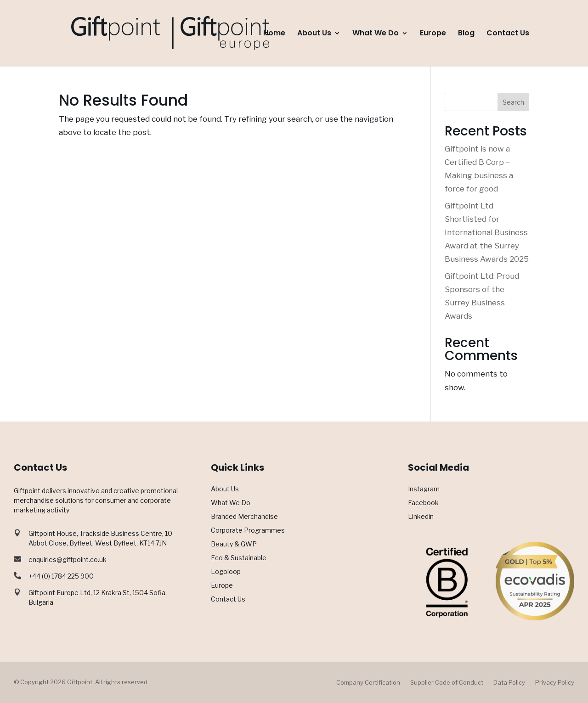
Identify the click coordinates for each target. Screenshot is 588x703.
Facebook (423, 503)
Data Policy (509, 683)
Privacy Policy (555, 683)
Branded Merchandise (244, 517)
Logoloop (226, 572)
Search (513, 102)
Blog (466, 34)
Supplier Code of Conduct (447, 683)
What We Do (376, 34)
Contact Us (508, 34)
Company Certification (368, 683)
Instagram (424, 489)
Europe (433, 34)
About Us (314, 34)
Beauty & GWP (234, 544)
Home (274, 34)
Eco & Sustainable (239, 558)
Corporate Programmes (248, 531)
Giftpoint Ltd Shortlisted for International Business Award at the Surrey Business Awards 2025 (487, 232)
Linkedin (421, 517)
